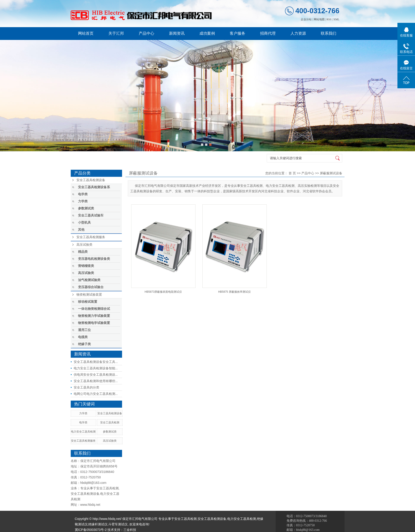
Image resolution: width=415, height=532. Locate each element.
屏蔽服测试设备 (331, 173)
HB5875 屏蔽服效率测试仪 (234, 292)
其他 (81, 230)
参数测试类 (86, 208)
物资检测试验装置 (89, 295)
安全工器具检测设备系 (94, 187)
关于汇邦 (116, 33)
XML (336, 19)
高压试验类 (84, 245)
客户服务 (238, 33)
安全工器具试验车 (91, 215)
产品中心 (146, 33)
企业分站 (306, 19)
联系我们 (329, 33)
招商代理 (268, 33)
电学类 (83, 194)
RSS (329, 19)
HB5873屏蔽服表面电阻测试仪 (163, 292)
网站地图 (319, 19)
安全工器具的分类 (86, 387)
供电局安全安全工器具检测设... (96, 375)
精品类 (83, 252)
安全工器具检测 (110, 422)
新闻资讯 (177, 33)
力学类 (83, 201)
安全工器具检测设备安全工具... (96, 362)
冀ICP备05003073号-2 (91, 530)
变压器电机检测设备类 (94, 259)
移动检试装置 (88, 302)
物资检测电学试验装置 (94, 323)
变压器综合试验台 (91, 287)
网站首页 (86, 33)
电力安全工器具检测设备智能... (96, 368)
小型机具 (84, 223)
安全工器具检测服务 (91, 237)
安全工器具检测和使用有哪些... (96, 381)
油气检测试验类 (89, 280)
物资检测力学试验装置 (94, 316)
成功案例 (207, 33)
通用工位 (84, 330)
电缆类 (83, 337)
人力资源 (298, 33)
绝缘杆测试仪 (98, 524)
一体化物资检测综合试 (94, 309)
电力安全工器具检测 (83, 432)
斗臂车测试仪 (118, 524)
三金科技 (130, 530)
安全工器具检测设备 (91, 180)
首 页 (292, 173)
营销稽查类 (86, 266)
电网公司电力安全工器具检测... (96, 394)
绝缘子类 (84, 344)
